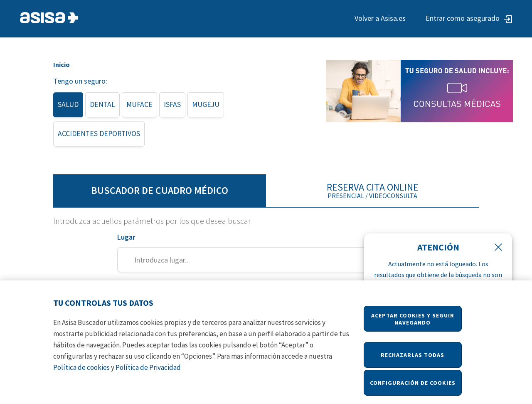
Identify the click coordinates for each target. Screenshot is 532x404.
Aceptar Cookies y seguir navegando (413, 324)
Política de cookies (81, 372)
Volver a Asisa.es (380, 18)
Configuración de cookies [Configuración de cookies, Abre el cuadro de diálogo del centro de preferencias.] (413, 388)
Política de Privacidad (148, 372)
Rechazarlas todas (413, 360)
